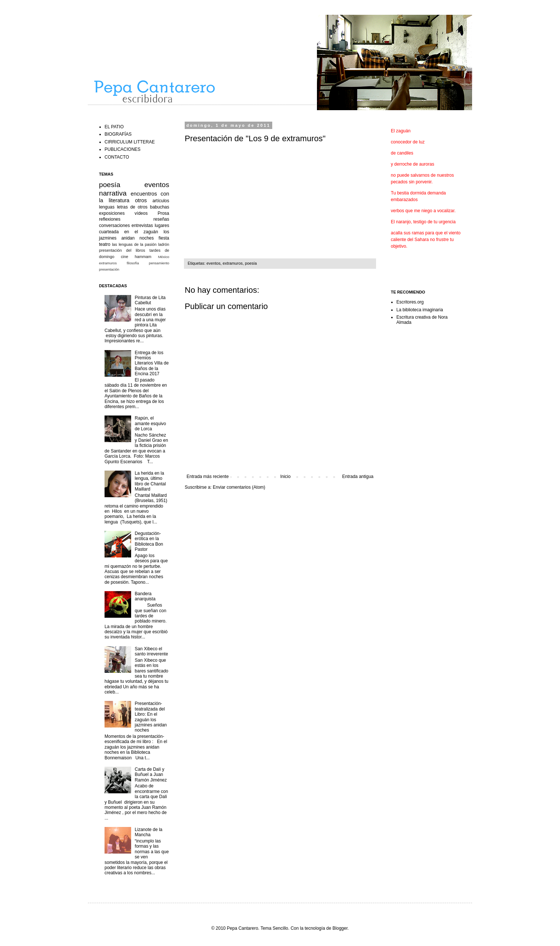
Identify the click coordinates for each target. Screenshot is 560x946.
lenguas (107, 207)
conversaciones (114, 226)
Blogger (340, 928)
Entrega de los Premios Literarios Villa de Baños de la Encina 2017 (152, 363)
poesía (251, 263)
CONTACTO (117, 157)
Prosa (163, 213)
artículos (161, 201)
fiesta (164, 238)
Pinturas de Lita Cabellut (150, 300)
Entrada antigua (358, 477)
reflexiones (110, 219)
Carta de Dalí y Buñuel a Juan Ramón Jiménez (151, 775)
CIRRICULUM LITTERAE (130, 142)
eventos (214, 263)
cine (124, 257)
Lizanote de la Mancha (149, 832)
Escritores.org (410, 302)
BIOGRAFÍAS (118, 134)
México (164, 257)
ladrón (164, 244)
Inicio (286, 477)
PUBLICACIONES (122, 149)
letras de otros (132, 207)
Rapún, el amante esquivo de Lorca (151, 423)
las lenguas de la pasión (134, 244)
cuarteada (109, 232)
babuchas (160, 207)
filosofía (133, 263)
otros (141, 200)
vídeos (141, 213)
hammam (143, 257)
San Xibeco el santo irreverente (151, 651)
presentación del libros (122, 250)
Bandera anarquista (145, 596)
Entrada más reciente (208, 477)
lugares (162, 226)
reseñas (161, 219)
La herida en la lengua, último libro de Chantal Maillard (150, 481)
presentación (109, 269)
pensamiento (159, 263)
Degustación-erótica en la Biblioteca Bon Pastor (149, 541)
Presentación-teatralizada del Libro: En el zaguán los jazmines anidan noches (151, 717)
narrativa (113, 193)
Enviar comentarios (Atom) (239, 487)
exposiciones (112, 213)
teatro (105, 244)
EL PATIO (114, 127)
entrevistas (142, 226)
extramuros (233, 263)
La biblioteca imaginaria (420, 310)
